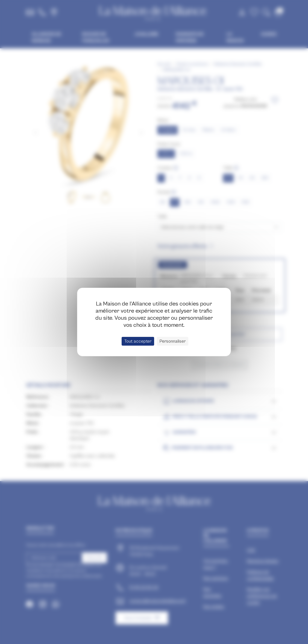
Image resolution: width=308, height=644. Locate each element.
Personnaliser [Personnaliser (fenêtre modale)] (173, 341)
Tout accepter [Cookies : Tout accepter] (138, 341)
